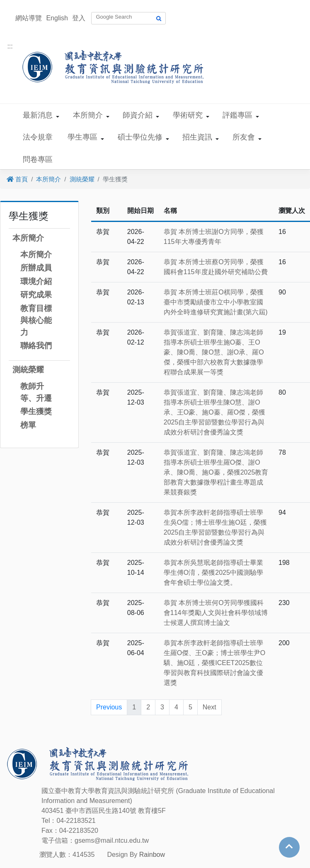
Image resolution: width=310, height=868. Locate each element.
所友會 (244, 137)
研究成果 (36, 295)
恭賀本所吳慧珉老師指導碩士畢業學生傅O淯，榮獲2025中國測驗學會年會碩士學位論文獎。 (213, 573)
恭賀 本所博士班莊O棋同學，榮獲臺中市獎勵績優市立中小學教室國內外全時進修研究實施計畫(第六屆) (216, 302)
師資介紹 (138, 115)
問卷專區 (38, 159)
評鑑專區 (237, 115)
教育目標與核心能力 (36, 320)
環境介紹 (36, 281)
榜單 (28, 425)
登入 (79, 18)
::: (10, 46)
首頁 (17, 179)
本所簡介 (88, 115)
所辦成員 (36, 268)
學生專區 (82, 137)
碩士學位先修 (140, 137)
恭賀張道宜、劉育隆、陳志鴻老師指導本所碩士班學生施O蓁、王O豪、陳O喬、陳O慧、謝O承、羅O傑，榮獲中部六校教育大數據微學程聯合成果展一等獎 (214, 352)
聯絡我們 (36, 346)
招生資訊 (197, 137)
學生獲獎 (36, 411)
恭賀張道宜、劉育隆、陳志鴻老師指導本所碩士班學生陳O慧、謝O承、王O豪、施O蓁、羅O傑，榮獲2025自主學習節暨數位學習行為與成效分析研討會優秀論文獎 (214, 412)
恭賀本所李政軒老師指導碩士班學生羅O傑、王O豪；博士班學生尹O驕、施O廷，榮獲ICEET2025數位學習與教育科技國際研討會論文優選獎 (214, 663)
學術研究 (188, 115)
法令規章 (38, 137)
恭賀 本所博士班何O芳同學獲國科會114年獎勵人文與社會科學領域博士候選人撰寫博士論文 (216, 613)
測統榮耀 (82, 179)
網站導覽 (29, 18)
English (57, 18)
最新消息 (38, 115)
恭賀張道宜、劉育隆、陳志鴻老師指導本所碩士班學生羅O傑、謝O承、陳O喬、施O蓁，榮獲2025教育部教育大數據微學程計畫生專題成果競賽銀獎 (216, 472)
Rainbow (152, 855)
